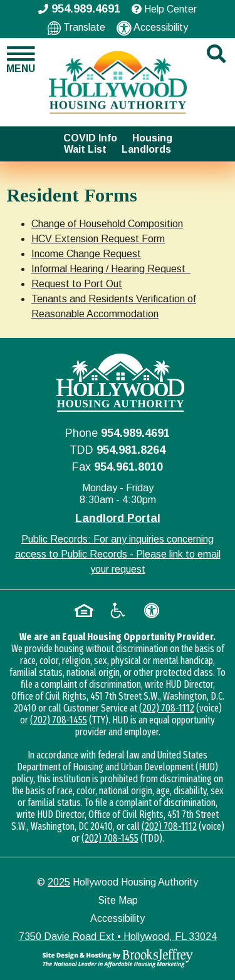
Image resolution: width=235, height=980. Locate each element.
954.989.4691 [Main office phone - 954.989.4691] (79, 9)
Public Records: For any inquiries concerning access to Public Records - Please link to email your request (118, 554)
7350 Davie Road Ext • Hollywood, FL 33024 (118, 937)
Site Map (118, 900)
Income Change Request (86, 254)
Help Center (164, 9)
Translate (76, 28)
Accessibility (152, 28)
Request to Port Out (77, 284)
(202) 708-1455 (59, 720)
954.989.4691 (135, 433)
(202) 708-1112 (167, 708)
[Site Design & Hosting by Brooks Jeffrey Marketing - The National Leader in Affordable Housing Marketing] (118, 958)
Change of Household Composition (107, 224)
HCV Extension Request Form (98, 239)
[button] (20, 59)
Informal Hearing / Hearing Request (111, 269)
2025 (59, 882)
